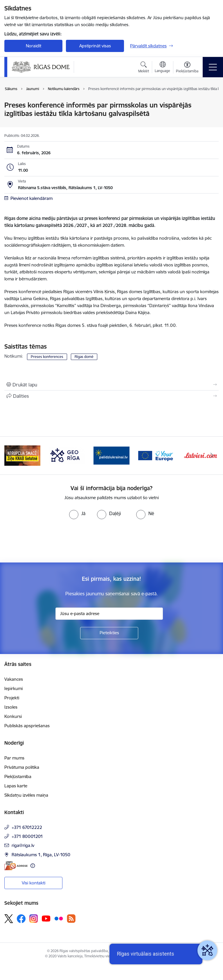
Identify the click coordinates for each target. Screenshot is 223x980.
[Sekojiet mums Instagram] (34, 919)
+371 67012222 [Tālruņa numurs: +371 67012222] (27, 827)
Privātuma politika (22, 767)
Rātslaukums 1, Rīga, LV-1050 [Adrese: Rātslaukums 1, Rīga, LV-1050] (41, 855)
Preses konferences (47, 357)
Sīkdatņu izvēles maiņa (26, 795)
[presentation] (48, 541)
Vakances (14, 679)
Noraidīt (34, 46)
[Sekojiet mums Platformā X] (9, 919)
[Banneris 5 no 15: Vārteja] (156, 455)
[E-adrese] (16, 866)
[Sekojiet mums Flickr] (59, 918)
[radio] (77, 513)
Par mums (14, 758)
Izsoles (11, 707)
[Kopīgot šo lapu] (111, 396)
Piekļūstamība (18, 776)
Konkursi (13, 716)
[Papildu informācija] (33, 866)
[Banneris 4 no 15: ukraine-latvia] (111, 455)
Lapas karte (16, 786)
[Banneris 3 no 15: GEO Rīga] (67, 455)
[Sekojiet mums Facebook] (21, 919)
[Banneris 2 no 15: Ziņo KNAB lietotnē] (22, 455)
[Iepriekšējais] (11, 456)
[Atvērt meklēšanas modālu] (144, 68)
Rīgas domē (84, 357)
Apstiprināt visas (95, 46)
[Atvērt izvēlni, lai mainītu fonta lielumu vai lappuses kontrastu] (187, 68)
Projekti (12, 698)
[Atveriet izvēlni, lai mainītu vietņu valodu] (162, 68)
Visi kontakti (34, 883)
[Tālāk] (212, 456)
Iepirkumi (14, 688)
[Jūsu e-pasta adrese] (109, 614)
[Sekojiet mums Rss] (71, 919)
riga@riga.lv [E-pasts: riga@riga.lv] (23, 845)
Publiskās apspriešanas (27, 726)
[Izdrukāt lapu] (111, 385)
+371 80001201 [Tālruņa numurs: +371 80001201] (27, 836)
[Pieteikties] (109, 633)
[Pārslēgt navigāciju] (213, 67)
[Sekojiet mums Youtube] (46, 918)
